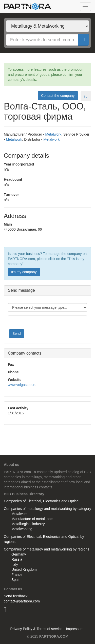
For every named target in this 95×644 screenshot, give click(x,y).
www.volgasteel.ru (22, 385)
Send (17, 334)
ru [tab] (86, 96)
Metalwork (53, 134)
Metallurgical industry (28, 524)
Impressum (75, 629)
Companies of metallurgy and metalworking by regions (46, 549)
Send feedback (16, 596)
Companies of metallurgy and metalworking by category (48, 509)
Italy (15, 564)
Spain (16, 580)
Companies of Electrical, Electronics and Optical (42, 501)
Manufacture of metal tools (32, 519)
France (17, 575)
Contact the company (58, 96)
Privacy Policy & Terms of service (36, 629)
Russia (17, 559)
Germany (19, 554)
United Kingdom (24, 569)
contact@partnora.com (22, 601)
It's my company (24, 272)
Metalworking (22, 529)
